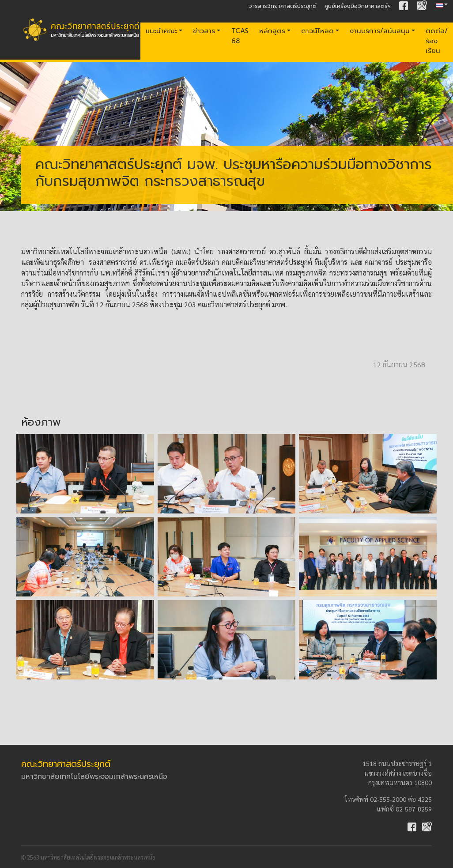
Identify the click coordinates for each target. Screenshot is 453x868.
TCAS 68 (240, 36)
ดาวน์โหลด (317, 31)
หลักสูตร (272, 31)
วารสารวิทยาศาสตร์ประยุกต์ (283, 6)
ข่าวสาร (204, 31)
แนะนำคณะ (161, 31)
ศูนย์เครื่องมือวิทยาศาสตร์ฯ (358, 6)
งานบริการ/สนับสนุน (380, 31)
